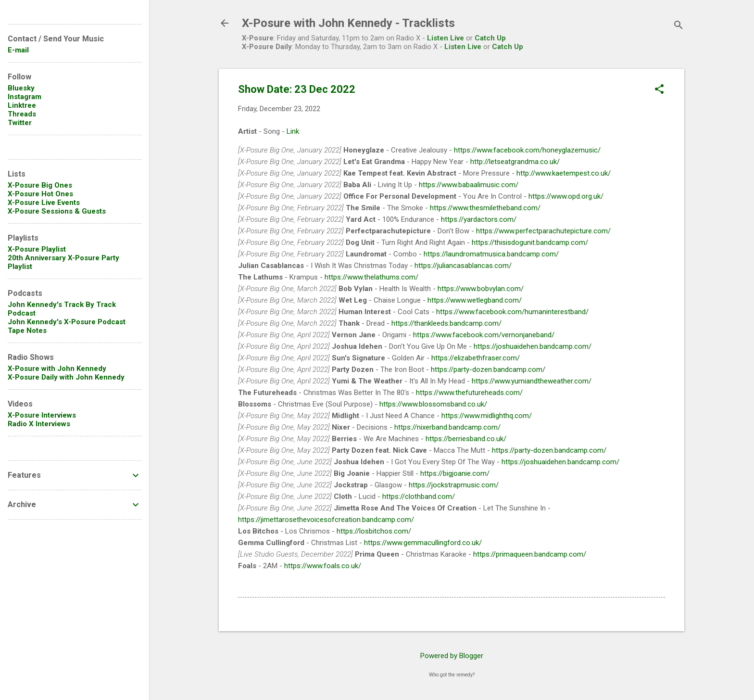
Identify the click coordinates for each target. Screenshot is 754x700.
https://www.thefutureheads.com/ (469, 393)
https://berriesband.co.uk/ (466, 439)
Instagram (25, 97)
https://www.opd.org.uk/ (566, 196)
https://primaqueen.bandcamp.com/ (530, 554)
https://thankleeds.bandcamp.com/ (446, 323)
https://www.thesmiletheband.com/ (485, 208)
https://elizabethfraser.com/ (476, 358)
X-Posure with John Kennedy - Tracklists (348, 23)
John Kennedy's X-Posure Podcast (67, 322)
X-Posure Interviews (42, 415)
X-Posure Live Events (44, 203)
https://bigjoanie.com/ (455, 473)
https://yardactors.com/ (479, 219)
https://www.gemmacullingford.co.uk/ (423, 543)
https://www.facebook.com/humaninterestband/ (512, 312)
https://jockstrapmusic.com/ (454, 485)
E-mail (18, 50)
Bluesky (21, 88)
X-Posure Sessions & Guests (57, 211)
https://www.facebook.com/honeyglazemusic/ (527, 150)
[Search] (679, 26)
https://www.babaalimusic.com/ (469, 185)
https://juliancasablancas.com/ (463, 266)
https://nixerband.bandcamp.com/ (447, 427)
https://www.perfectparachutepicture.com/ (543, 231)
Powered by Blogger (452, 656)
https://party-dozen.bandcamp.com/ (488, 369)
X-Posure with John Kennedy (57, 369)
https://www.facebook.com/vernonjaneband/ (484, 335)
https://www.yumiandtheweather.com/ (532, 381)
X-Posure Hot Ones (40, 194)
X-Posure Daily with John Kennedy (66, 377)
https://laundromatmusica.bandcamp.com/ (491, 254)
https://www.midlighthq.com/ (487, 416)
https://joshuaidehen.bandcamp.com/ (533, 346)
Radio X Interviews (39, 424)
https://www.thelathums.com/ (371, 277)
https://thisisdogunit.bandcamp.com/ (530, 242)
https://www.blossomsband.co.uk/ (433, 404)
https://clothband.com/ (419, 496)
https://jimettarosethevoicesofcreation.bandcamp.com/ (326, 520)
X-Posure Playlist (37, 249)
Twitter (20, 123)
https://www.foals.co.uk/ (323, 566)
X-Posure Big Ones (40, 185)
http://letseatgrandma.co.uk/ (515, 162)
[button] (659, 90)
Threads (22, 114)
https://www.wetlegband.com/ (475, 300)
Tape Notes (27, 331)
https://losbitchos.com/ (374, 531)
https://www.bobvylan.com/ (481, 289)
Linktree (22, 105)
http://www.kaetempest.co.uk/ (564, 173)
